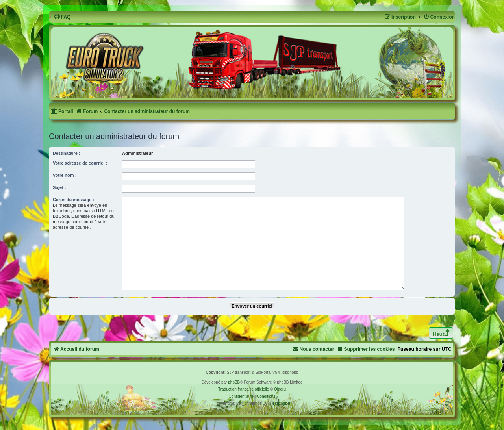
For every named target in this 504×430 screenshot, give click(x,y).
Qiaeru (280, 389)
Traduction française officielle (244, 389)
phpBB (234, 382)
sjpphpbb (281, 403)
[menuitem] (62, 17)
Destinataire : (67, 153)
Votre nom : (65, 175)
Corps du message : (73, 200)
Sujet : (59, 187)
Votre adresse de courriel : (80, 163)
